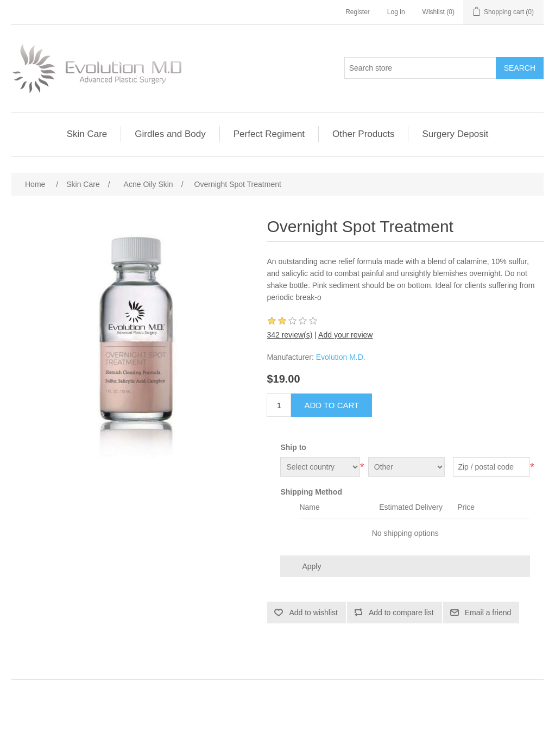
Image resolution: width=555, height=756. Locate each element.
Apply (311, 566)
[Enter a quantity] (279, 405)
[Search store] (420, 68)
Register (358, 12)
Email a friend (488, 613)
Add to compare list (401, 613)
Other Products (363, 134)
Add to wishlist (313, 613)
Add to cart (332, 405)
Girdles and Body (170, 134)
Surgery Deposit (455, 134)
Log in (396, 12)
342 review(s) (289, 335)
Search (520, 68)
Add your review (345, 335)
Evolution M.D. (341, 357)
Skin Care (87, 134)
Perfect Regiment (269, 134)
